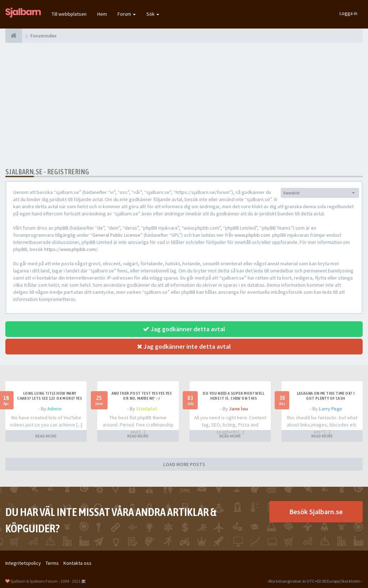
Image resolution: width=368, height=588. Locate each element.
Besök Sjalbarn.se (316, 512)
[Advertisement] (184, 105)
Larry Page (330, 409)
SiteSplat (147, 409)
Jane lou (239, 409)
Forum (127, 14)
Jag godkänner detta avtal (184, 329)
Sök (153, 14)
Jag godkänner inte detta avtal (184, 346)
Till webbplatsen (69, 14)
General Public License (116, 235)
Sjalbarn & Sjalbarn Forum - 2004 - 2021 (45, 581)
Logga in (348, 13)
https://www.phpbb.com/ (71, 249)
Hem (102, 14)
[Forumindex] (14, 36)
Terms (52, 563)
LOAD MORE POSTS (184, 464)
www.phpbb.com (252, 235)
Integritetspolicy (23, 563)
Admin (55, 409)
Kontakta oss (77, 563)
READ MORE (46, 436)
